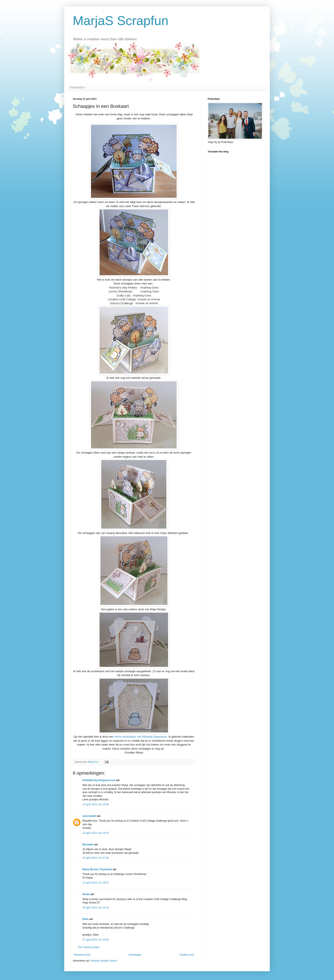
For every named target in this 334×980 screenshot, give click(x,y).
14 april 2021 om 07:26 (96, 858)
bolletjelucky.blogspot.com (99, 780)
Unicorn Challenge (122, 303)
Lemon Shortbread (120, 291)
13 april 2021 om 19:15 (96, 833)
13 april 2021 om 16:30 (96, 804)
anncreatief (89, 816)
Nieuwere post (82, 955)
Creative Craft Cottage (122, 299)
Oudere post (187, 955)
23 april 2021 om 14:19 (96, 908)
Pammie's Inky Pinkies (123, 288)
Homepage (135, 955)
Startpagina (77, 87)
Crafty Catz (124, 295)
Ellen (86, 919)
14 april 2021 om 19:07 (96, 883)
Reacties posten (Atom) (104, 961)
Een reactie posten (89, 947)
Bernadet (88, 845)
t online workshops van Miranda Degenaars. (140, 737)
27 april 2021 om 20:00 (96, 940)
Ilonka (86, 894)
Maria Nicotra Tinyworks (97, 869)
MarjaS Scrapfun (121, 21)
